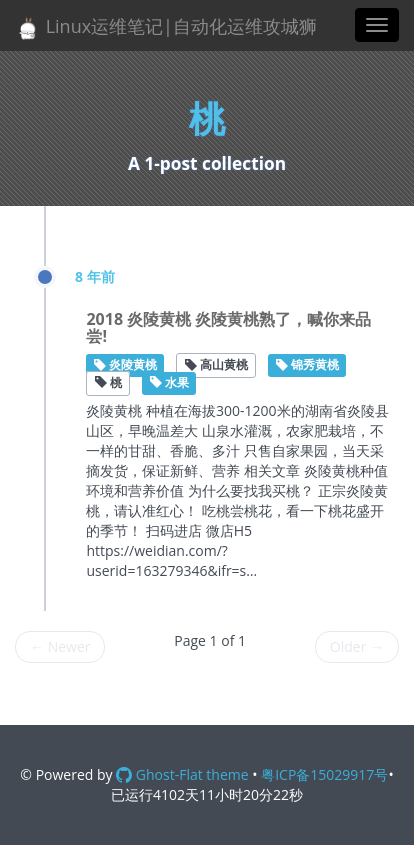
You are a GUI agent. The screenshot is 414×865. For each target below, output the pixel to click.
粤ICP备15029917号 (324, 774)
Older (357, 646)
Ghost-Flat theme (182, 774)
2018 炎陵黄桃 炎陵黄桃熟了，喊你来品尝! (228, 328)
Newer (60, 646)
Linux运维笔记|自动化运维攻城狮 (166, 27)
